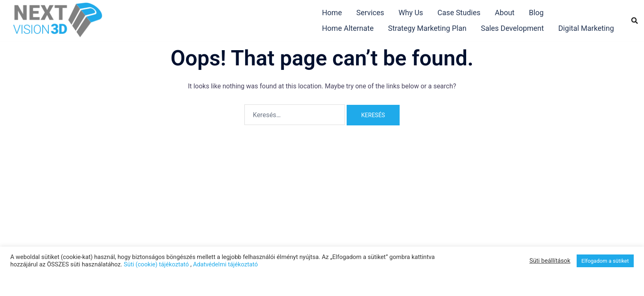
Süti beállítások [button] (550, 261)
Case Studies (459, 13)
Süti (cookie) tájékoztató (156, 264)
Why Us (411, 13)
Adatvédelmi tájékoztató (225, 264)
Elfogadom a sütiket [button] (605, 261)
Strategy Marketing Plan (427, 28)
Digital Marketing (586, 28)
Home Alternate (348, 28)
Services (370, 13)
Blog (536, 13)
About (505, 13)
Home (332, 13)
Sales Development (512, 28)
